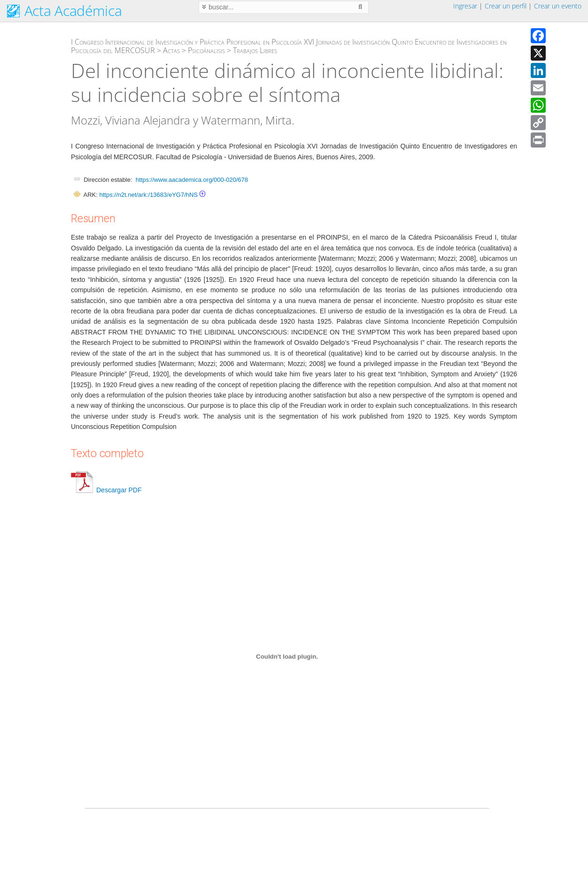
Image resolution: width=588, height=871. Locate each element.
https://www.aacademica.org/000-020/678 (192, 180)
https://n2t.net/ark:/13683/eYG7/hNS (148, 195)
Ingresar (465, 6)
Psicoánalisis (206, 50)
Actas (171, 50)
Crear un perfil (506, 6)
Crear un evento (558, 6)
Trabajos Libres (255, 50)
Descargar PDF (106, 490)
